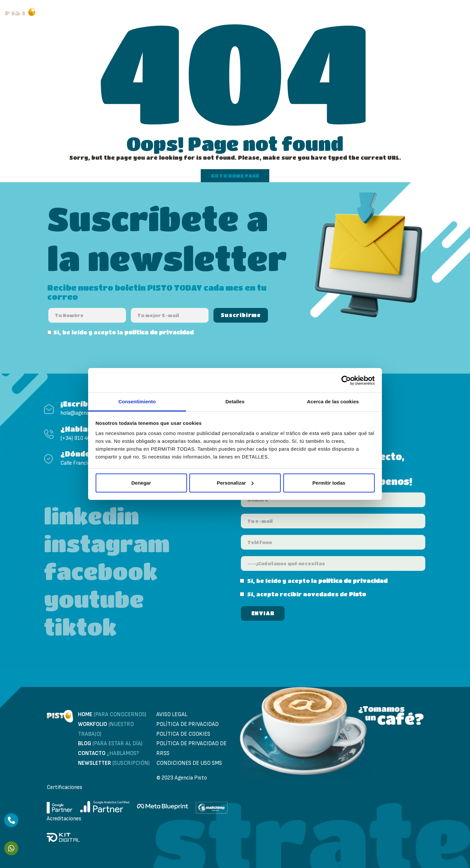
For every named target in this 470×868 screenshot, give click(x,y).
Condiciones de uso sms (189, 763)
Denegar (141, 483)
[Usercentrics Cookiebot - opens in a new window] (346, 380)
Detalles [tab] (235, 402)
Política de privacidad (188, 724)
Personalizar (235, 483)
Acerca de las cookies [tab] (333, 402)
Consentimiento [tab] (137, 402)
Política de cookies (183, 734)
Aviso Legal (172, 715)
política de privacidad (159, 332)
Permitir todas (329, 483)
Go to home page (235, 176)
